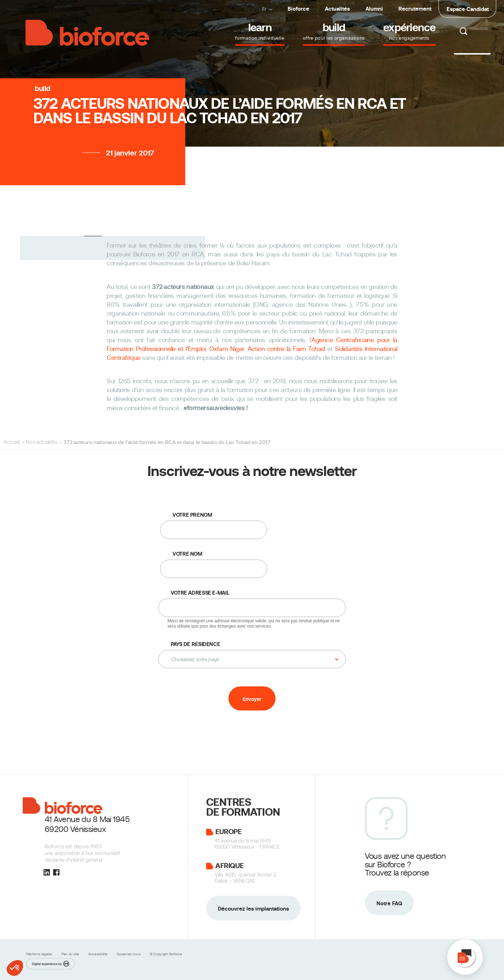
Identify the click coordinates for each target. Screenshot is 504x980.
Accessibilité (98, 954)
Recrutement (415, 9)
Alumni (374, 9)
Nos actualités (41, 442)
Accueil (12, 442)
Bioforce (298, 9)
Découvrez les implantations (253, 909)
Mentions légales (40, 954)
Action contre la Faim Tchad (286, 349)
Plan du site (71, 954)
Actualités (337, 9)
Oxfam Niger (227, 349)
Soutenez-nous (129, 954)
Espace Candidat (468, 9)
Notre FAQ (389, 903)
